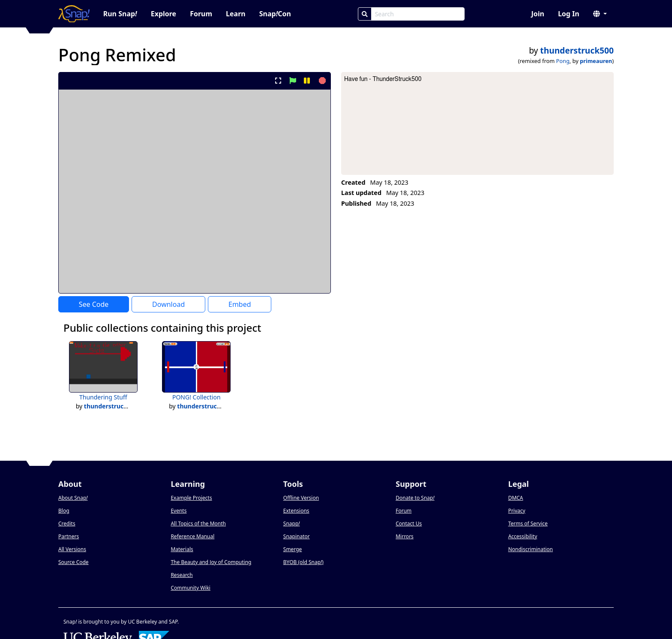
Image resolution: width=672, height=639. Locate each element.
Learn (236, 14)
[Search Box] (418, 14)
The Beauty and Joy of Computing (211, 562)
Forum (201, 14)
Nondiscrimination (531, 549)
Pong (563, 61)
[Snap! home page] (74, 14)
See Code (94, 304)
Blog (64, 511)
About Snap (73, 498)
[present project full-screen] (278, 81)
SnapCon (275, 14)
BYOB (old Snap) (303, 562)
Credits (67, 523)
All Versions (72, 549)
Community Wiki (190, 588)
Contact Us (409, 523)
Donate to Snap (415, 498)
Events (178, 511)
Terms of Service (528, 523)
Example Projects (191, 498)
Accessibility (523, 536)
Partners (69, 536)
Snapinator (297, 536)
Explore (163, 14)
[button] (600, 14)
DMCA (516, 498)
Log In (569, 14)
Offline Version (301, 498)
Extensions (296, 511)
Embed (240, 304)
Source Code (73, 562)
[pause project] (307, 81)
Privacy (517, 511)
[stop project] (321, 81)
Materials (182, 549)
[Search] (365, 14)
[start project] (292, 81)
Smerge (293, 549)
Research (181, 575)
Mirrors (405, 536)
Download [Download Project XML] (168, 304)
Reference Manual (192, 536)
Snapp (292, 523)
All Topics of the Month (198, 523)
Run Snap (120, 14)
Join (537, 14)
